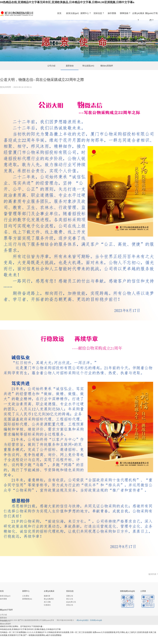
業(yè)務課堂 (49, 599)
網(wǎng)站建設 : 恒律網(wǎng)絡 (89, 620)
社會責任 (47, 605)
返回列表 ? (153, 574)
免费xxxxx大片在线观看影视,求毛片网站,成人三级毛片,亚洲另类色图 (120, 632)
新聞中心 (26, 591)
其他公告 (70, 605)
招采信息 (70, 591)
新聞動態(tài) (27, 599)
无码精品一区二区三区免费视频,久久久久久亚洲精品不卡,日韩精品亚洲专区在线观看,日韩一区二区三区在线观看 (46, 632)
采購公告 (70, 596)
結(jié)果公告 (71, 602)
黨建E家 (47, 596)
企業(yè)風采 (49, 591)
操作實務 (3, 599)
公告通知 (26, 596)
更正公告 (70, 599)
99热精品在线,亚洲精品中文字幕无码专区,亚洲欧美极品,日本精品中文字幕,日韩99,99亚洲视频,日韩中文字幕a (67, 2)
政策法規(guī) (5, 596)
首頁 (2, 591)
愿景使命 (70, 66)
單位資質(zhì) (88, 66)
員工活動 (47, 602)
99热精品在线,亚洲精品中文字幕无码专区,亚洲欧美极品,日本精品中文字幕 (30, 629)
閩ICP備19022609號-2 (66, 620)
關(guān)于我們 (6, 610)
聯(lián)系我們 (107, 66)
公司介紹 (51, 66)
